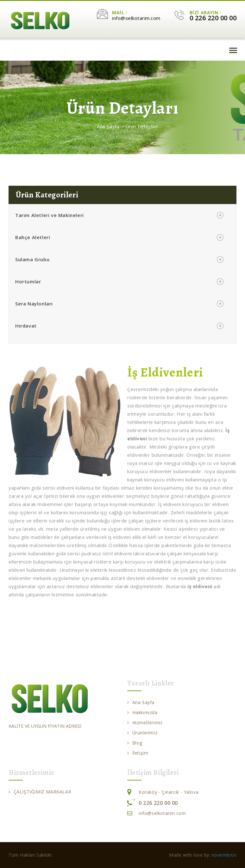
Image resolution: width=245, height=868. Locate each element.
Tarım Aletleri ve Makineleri (50, 215)
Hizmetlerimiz (145, 723)
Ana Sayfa (108, 127)
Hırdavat (26, 326)
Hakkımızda (142, 712)
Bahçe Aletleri (33, 237)
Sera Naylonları (34, 304)
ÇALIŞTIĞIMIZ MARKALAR (40, 792)
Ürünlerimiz (142, 733)
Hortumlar (28, 281)
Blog (135, 743)
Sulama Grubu (32, 259)
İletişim (138, 753)
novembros (224, 855)
